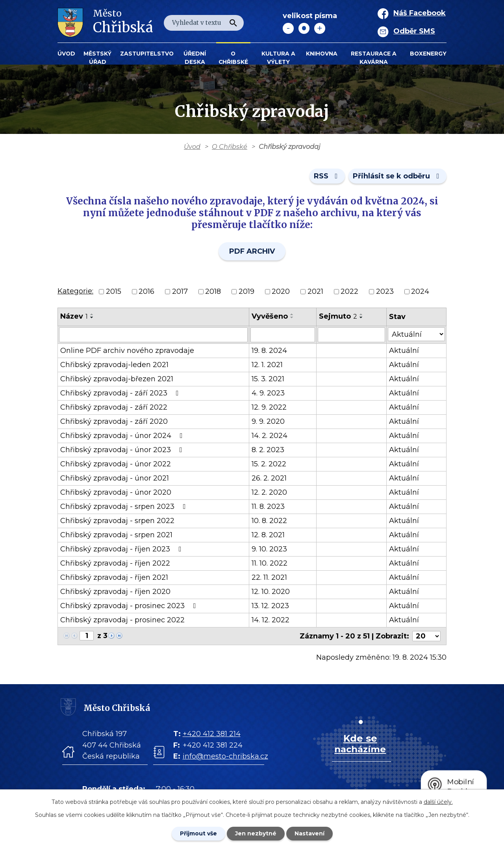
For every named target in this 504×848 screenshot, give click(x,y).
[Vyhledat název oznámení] (153, 335)
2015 (114, 291)
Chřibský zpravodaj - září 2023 (121, 393)
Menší (288, 28)
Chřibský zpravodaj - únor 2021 (115, 478)
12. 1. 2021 (267, 365)
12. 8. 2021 (268, 535)
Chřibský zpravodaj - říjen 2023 (122, 549)
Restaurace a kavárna (374, 58)
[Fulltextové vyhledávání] (204, 23)
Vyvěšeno (270, 316)
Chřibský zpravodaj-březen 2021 (117, 379)
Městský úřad (97, 58)
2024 (420, 291)
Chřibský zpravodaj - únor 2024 (123, 436)
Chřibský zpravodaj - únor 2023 (123, 450)
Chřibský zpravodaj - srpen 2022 (117, 521)
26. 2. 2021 (269, 478)
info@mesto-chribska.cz (225, 756)
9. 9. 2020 (268, 421)
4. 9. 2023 (268, 393)
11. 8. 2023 (268, 507)
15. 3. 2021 (268, 379)
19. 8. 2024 (269, 351)
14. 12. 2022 (271, 620)
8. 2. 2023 (268, 450)
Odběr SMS (414, 31)
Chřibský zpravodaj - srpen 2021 (116, 535)
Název (74, 316)
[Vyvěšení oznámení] (283, 335)
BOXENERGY (428, 54)
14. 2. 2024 (270, 436)
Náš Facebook (420, 13)
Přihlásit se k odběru (398, 176)
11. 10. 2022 (270, 563)
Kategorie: (75, 291)
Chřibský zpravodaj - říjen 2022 (115, 563)
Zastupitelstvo (147, 54)
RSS (327, 176)
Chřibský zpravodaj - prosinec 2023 (130, 606)
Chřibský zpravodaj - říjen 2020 (115, 592)
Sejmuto (338, 316)
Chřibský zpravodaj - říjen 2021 (114, 577)
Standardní (304, 28)
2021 (315, 291)
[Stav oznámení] (416, 334)
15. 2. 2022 (269, 464)
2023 (385, 291)
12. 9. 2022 (269, 407)
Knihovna (322, 54)
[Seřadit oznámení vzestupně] (92, 314)
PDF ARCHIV (252, 251)
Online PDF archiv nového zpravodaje (127, 351)
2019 (246, 291)
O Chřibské (233, 58)
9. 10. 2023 (269, 549)
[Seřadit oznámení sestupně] (92, 317)
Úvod (66, 54)
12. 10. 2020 (271, 592)
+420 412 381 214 (212, 733)
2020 (281, 291)
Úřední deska (195, 58)
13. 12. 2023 (270, 606)
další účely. (438, 802)
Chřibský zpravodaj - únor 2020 (116, 492)
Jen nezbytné (256, 833)
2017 (180, 291)
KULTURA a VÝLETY (278, 58)
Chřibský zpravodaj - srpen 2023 (125, 507)
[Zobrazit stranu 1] (87, 636)
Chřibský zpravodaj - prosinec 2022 (122, 620)
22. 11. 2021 (269, 577)
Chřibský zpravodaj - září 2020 (114, 421)
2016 (146, 291)
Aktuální (404, 351)
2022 (349, 291)
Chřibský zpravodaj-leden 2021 (114, 365)
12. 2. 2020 (269, 492)
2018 (213, 291)
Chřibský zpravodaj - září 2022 (114, 407)
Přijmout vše (198, 833)
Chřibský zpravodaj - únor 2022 (116, 464)
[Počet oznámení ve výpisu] (426, 636)
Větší (320, 28)
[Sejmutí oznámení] (351, 335)
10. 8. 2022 (269, 521)
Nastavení (309, 833)
